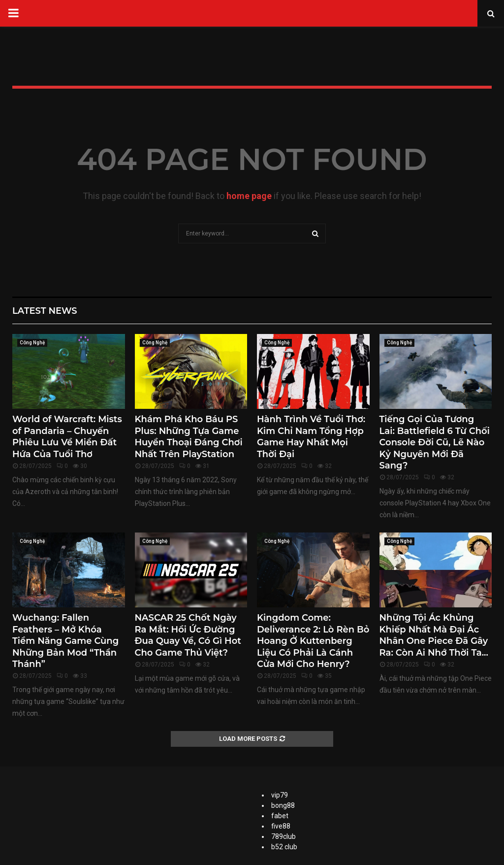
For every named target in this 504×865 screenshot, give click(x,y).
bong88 (283, 805)
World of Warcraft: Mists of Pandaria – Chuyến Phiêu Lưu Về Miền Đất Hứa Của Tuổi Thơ (67, 436)
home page (249, 196)
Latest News (45, 311)
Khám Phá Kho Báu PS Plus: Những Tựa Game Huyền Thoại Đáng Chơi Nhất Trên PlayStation (189, 436)
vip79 (280, 795)
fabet (280, 816)
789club (283, 836)
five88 (281, 826)
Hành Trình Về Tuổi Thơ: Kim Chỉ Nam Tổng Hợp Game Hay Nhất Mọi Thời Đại (311, 436)
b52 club (284, 847)
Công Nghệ (32, 343)
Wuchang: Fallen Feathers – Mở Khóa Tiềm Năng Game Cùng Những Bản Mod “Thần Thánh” (65, 641)
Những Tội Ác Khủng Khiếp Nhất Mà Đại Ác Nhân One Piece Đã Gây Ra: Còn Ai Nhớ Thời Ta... (434, 635)
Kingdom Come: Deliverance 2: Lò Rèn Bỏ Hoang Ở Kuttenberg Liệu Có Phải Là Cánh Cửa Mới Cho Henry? (313, 641)
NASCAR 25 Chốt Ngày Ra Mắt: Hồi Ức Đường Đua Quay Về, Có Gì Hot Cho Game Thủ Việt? (188, 635)
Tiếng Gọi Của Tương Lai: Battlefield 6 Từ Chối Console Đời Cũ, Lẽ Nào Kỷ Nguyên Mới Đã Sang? (435, 442)
